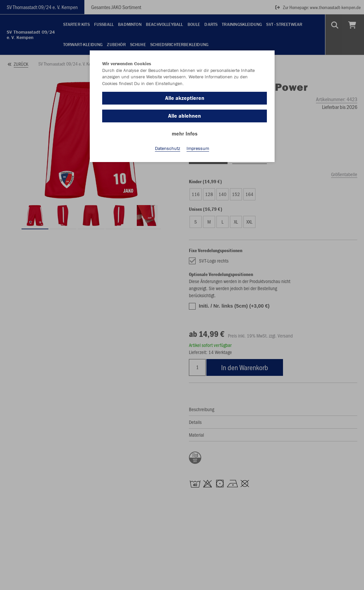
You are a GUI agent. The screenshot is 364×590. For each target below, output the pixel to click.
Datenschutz (168, 148)
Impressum (198, 148)
